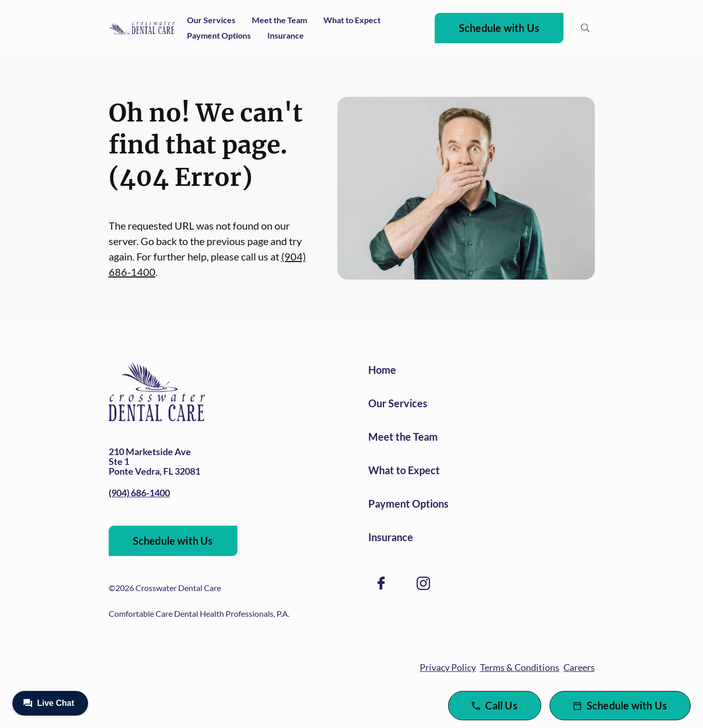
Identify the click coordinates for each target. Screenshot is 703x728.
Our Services (211, 20)
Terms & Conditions (520, 667)
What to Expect (352, 20)
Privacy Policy (448, 667)
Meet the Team (279, 20)
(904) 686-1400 (139, 493)
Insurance (286, 35)
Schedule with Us (499, 28)
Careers (579, 667)
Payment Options (219, 35)
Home (382, 370)
